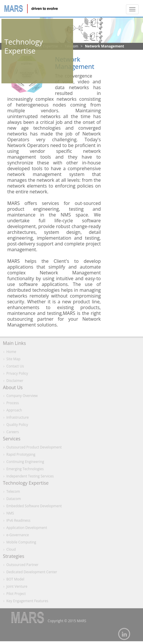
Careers (13, 433)
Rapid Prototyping (21, 456)
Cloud (11, 551)
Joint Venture (17, 587)
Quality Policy (17, 426)
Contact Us (15, 367)
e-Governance (18, 536)
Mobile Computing (21, 543)
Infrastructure (18, 419)
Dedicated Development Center (32, 573)
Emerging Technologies (25, 470)
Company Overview (22, 397)
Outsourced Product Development (34, 448)
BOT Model (15, 580)
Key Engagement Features (27, 602)
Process (13, 404)
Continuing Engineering (25, 463)
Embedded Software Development (34, 507)
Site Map (13, 360)
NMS (10, 514)
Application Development (27, 529)
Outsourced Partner (22, 566)
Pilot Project (16, 595)
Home (11, 353)
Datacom (14, 500)
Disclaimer (15, 382)
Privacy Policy (17, 374)
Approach (14, 411)
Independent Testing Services (30, 477)
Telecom (13, 493)
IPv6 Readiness (18, 522)
